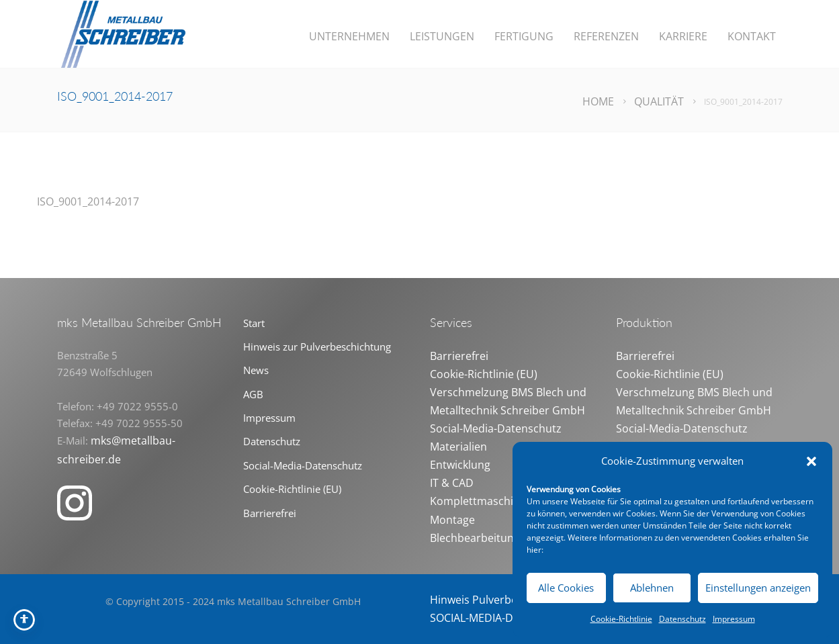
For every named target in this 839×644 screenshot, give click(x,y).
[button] (811, 461)
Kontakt (752, 36)
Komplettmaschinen (481, 501)
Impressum (734, 619)
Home (598, 101)
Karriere (683, 36)
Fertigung (524, 36)
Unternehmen (349, 36)
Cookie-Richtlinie (621, 619)
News (256, 370)
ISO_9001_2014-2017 (88, 201)
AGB (253, 394)
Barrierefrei (270, 513)
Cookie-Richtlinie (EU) (292, 489)
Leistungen (442, 36)
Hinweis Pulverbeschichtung (501, 600)
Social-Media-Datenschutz (303, 465)
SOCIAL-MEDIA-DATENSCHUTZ (505, 618)
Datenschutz (682, 619)
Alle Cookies (566, 588)
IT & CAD (452, 483)
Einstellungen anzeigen (758, 588)
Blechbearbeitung (475, 538)
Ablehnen (652, 588)
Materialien (458, 447)
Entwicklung (460, 465)
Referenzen (606, 36)
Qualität (659, 101)
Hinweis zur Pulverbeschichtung (317, 347)
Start (254, 323)
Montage (452, 520)
